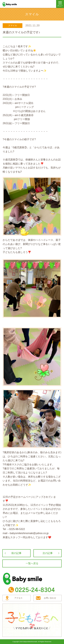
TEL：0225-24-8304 (32, 590)
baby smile (13, 4)
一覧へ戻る (32, 563)
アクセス (18, 598)
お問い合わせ (50, 598)
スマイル (13, 25)
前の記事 (16, 553)
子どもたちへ (32, 620)
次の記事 (48, 553)
